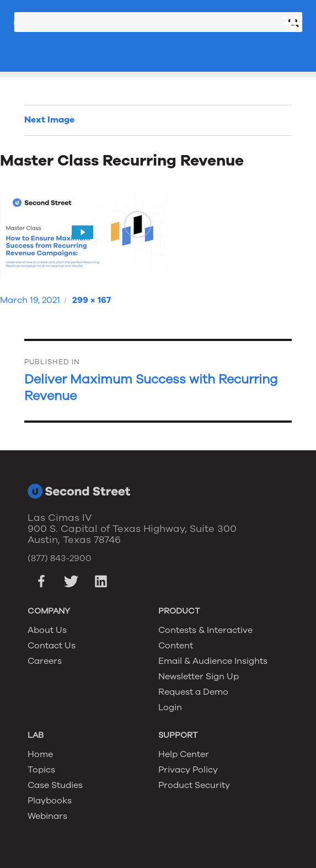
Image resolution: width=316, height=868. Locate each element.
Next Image (49, 120)
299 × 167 (92, 300)
